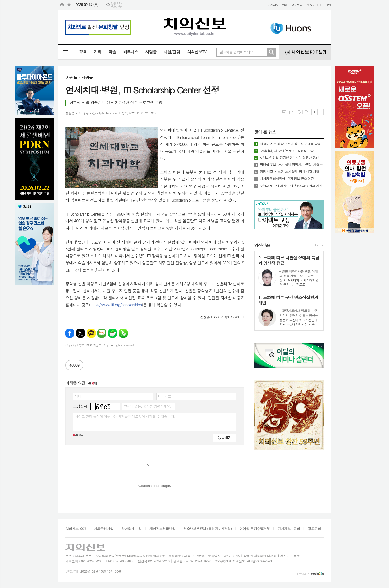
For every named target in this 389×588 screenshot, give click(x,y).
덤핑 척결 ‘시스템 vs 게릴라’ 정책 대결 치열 (290, 172)
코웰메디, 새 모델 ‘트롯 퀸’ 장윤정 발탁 (287, 151)
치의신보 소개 (76, 529)
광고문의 (297, 5)
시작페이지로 (62, 5)
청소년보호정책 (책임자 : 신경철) (208, 529)
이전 (148, 464)
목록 (284, 112)
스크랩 (306, 112)
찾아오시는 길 (131, 529)
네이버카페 (113, 333)
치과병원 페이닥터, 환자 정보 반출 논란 (287, 179)
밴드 (123, 333)
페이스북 (70, 333)
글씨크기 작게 (320, 112)
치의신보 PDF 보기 (305, 52)
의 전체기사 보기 (220, 317)
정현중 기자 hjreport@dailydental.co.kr (91, 113)
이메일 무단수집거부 (255, 529)
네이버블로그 (102, 333)
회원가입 (312, 5)
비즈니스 (130, 52)
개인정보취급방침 (162, 529)
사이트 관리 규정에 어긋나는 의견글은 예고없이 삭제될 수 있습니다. (125, 416)
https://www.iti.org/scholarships (116, 305)
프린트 (299, 112)
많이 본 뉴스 (265, 132)
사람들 (151, 52)
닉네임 (80, 396)
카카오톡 (91, 333)
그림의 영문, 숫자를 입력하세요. (147, 406)
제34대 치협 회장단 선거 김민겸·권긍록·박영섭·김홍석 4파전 (292, 144)
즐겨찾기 (69, 5)
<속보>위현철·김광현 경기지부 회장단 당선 (289, 158)
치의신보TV (197, 52)
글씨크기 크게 (314, 112)
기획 (97, 52)
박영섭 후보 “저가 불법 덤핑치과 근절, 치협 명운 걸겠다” (292, 165)
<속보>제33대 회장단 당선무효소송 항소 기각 (291, 186)
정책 (83, 52)
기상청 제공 (116, 7)
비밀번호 (165, 396)
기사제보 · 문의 (277, 5)
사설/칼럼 (172, 52)
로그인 (327, 5)
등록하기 (225, 438)
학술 (112, 52)
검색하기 (271, 52)
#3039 (74, 365)
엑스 (81, 333)
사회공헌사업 (104, 529)
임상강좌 (262, 245)
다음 (162, 464)
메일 (291, 112)
